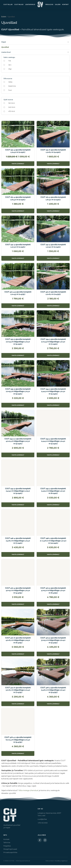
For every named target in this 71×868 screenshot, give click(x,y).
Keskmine (12, 86)
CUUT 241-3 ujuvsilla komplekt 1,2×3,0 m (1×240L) (18, 246)
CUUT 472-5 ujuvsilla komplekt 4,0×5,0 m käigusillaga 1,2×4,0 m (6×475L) (53, 590)
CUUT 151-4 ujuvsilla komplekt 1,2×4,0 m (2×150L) (18, 151)
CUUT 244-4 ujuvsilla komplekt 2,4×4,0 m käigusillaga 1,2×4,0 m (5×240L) (53, 441)
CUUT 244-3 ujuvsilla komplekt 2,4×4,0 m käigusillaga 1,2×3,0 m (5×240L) (53, 391)
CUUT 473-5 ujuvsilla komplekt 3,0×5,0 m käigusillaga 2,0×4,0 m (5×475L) (53, 640)
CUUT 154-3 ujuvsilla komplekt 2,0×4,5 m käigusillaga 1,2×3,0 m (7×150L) (53, 342)
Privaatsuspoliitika (10, 852)
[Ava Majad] (68, 42)
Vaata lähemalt (18, 164)
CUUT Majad (19, 5)
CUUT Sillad (8, 5)
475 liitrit (12, 111)
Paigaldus (49, 5)
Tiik (10, 61)
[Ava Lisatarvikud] (68, 52)
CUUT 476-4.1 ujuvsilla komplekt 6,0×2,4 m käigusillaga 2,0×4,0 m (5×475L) (18, 740)
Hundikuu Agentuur (61, 861)
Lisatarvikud (30, 5)
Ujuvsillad (5, 47)
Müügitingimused (10, 849)
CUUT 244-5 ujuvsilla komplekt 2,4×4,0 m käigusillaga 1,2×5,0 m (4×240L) (18, 491)
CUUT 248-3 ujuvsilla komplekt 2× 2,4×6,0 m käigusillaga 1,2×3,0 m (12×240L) (53, 541)
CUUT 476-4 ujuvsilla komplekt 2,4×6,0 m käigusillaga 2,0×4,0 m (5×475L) (53, 690)
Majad (4, 42)
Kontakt (65, 5)
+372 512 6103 (43, 823)
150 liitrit (12, 103)
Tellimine (7, 843)
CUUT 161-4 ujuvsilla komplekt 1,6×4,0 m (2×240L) (18, 198)
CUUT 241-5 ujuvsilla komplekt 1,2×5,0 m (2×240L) (53, 246)
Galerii (58, 5)
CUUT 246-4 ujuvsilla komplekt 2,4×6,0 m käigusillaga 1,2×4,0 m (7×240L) (18, 541)
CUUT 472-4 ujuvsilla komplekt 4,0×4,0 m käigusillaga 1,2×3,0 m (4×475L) (18, 590)
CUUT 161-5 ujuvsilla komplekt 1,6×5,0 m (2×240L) (53, 198)
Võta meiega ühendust (28, 790)
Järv (10, 65)
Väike (10, 82)
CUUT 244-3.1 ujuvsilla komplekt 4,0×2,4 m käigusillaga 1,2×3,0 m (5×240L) (18, 441)
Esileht (4, 17)
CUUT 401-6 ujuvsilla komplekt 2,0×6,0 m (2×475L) (53, 293)
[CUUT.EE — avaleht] (40, 4)
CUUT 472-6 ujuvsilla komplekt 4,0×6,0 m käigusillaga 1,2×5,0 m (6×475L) (18, 640)
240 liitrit (12, 107)
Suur (10, 90)
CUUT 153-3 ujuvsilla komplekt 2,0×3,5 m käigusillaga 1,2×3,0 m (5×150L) (18, 342)
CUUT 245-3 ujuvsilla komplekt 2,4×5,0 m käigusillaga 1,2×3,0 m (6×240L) (53, 491)
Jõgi (10, 69)
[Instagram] (45, 840)
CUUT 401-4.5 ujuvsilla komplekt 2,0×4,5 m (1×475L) (18, 293)
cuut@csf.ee (42, 819)
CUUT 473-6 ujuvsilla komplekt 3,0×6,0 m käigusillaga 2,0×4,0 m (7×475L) (18, 690)
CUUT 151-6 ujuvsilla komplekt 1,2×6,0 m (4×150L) (53, 151)
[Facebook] (40, 840)
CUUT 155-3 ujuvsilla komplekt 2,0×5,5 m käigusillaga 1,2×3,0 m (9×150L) (18, 391)
